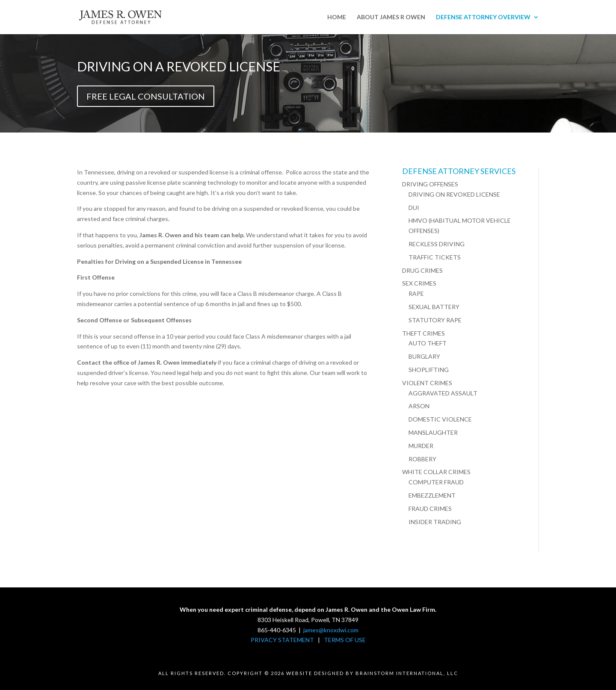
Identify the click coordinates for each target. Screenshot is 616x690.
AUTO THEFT (428, 343)
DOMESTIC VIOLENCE (440, 419)
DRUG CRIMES (422, 270)
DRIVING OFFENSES (430, 184)
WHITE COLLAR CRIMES (436, 472)
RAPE (416, 293)
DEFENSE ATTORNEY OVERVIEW (483, 17)
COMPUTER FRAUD (436, 482)
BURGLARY (424, 356)
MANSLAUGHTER (433, 432)
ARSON (419, 406)
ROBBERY (422, 459)
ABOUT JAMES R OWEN (391, 17)
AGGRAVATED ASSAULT (443, 393)
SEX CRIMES (419, 283)
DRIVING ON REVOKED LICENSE (454, 194)
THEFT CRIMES (423, 333)
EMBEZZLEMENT (432, 495)
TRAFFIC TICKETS (435, 257)
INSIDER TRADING (435, 522)
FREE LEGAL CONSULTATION (146, 96)
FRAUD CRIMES (430, 509)
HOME (337, 17)
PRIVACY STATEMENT (282, 640)
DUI (414, 208)
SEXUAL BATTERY (434, 307)
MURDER (421, 446)
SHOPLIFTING (429, 370)
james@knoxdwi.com (331, 630)
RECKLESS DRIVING (437, 244)
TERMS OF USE (345, 640)
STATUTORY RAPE (435, 320)
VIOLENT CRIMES (427, 383)
